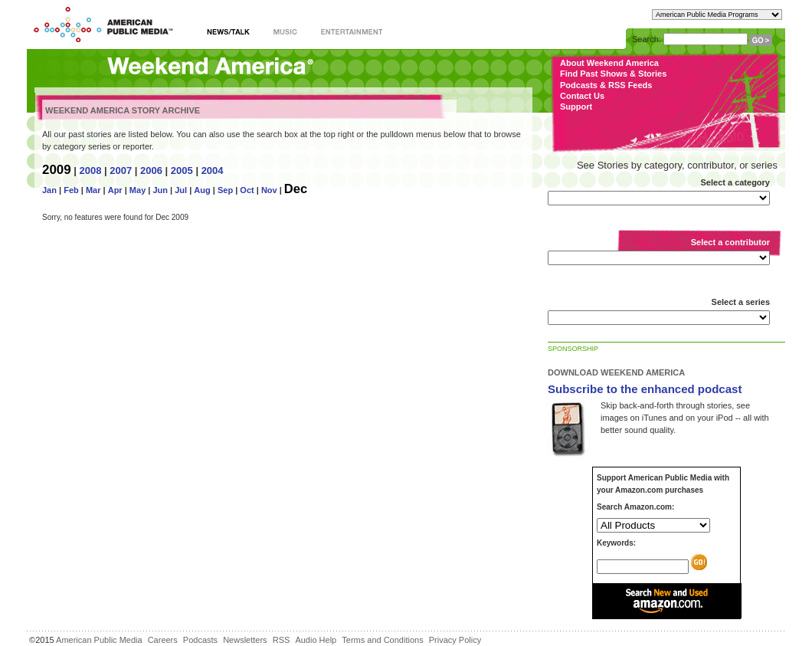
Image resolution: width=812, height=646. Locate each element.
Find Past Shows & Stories (613, 74)
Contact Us (582, 96)
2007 (121, 171)
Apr (115, 190)
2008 (90, 171)
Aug (202, 190)
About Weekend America (609, 63)
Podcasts (200, 640)
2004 (213, 171)
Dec (296, 189)
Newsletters (245, 640)
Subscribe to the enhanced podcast (645, 389)
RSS (282, 640)
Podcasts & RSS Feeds (606, 85)
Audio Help (316, 640)
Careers (163, 640)
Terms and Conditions (382, 640)
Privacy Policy (455, 640)
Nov (269, 190)
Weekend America (210, 67)
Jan (49, 190)
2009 (57, 170)
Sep (225, 190)
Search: (647, 39)
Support (576, 107)
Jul (181, 190)
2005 (182, 171)
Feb (71, 190)
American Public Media (99, 640)
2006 (151, 171)
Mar (93, 190)
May (138, 190)
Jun (160, 190)
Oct (247, 190)
